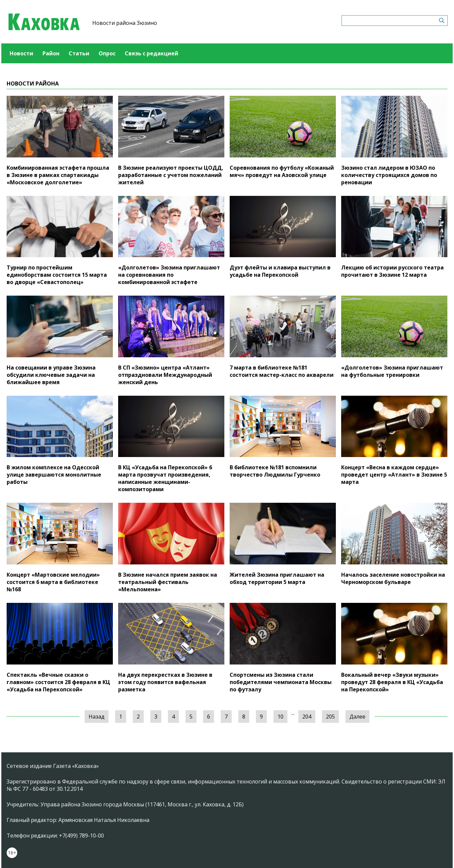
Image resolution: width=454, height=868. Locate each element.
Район (51, 53)
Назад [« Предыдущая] (97, 717)
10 (280, 717)
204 (307, 717)
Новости (21, 53)
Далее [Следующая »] (357, 717)
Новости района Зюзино (125, 23)
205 (330, 717)
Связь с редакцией (151, 53)
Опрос (107, 53)
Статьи (79, 53)
